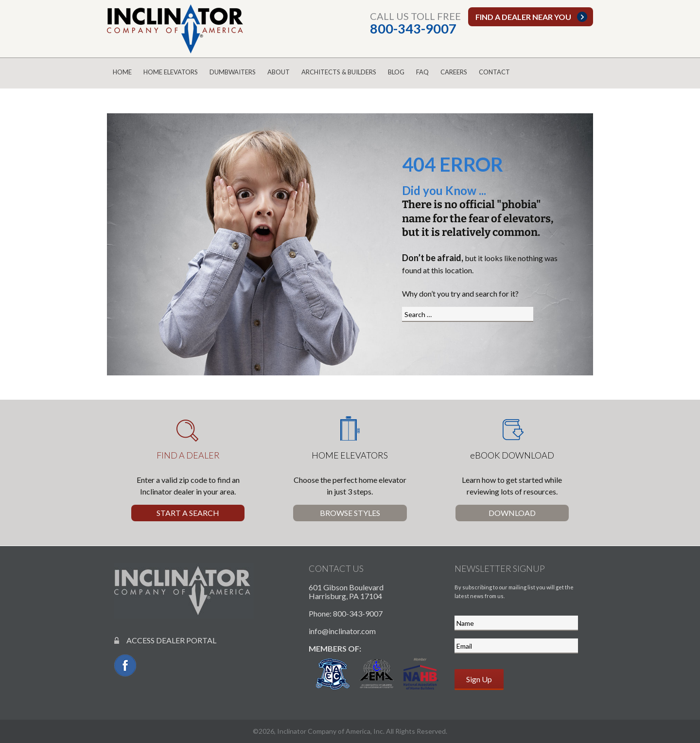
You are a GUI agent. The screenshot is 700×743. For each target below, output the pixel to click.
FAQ (422, 72)
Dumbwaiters (233, 72)
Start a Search (188, 513)
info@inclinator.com (342, 631)
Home (122, 72)
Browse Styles (350, 513)
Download (512, 513)
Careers (454, 72)
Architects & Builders (339, 72)
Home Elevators (171, 72)
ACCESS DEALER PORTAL (165, 640)
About (279, 72)
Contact (494, 72)
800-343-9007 (413, 28)
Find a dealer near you (523, 17)
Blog (396, 72)
